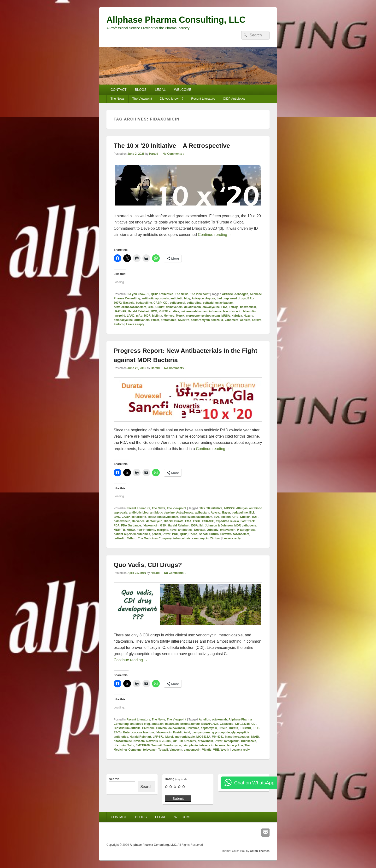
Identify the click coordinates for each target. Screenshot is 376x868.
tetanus (220, 745)
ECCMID (245, 728)
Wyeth (225, 750)
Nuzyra (248, 316)
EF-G (256, 728)
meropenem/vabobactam (203, 316)
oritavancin (142, 320)
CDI (166, 303)
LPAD (131, 316)
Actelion (204, 720)
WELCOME (183, 90)
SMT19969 (143, 745)
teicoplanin (190, 745)
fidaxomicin (248, 307)
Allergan (242, 508)
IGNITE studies (169, 311)
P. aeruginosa (246, 530)
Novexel (200, 530)
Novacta (139, 741)
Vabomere (232, 320)
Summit (157, 745)
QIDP (183, 534)
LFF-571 (158, 737)
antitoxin (158, 724)
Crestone (148, 728)
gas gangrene (201, 732)
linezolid (119, 316)
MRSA (226, 316)
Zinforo (119, 324)
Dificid (168, 521)
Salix (131, 745)
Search (114, 779)
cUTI (255, 517)
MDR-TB (119, 530)
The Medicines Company (155, 538)
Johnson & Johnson (219, 525)
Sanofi (203, 534)
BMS (117, 517)
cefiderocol (177, 303)
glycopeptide (221, 732)
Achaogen (241, 294)
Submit (178, 798)
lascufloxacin (232, 311)
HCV (154, 311)
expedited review (227, 521)
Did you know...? (138, 294)
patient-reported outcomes (132, 534)
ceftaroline (194, 303)
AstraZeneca (185, 513)
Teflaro (132, 538)
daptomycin (154, 521)
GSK (163, 525)
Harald (154, 154)
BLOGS (141, 90)
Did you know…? (171, 99)
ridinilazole (249, 741)
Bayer (226, 513)
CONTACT (119, 90)
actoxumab (219, 720)
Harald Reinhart (138, 311)
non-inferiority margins (152, 530)
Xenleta (245, 320)
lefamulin (249, 311)
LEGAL (160, 90)
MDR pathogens (245, 525)
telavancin (206, 745)
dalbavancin (174, 307)
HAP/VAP (120, 311)
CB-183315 (242, 724)
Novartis (152, 741)
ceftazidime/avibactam (218, 303)
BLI (252, 513)
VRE (216, 750)
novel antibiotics (181, 530)
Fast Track (248, 521)
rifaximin (120, 745)
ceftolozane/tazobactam (130, 307)
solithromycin (200, 320)
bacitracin (172, 724)
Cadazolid (227, 724)
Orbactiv (213, 530)
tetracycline (235, 745)
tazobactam (241, 534)
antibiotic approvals (155, 298)
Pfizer (155, 320)
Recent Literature (203, 99)
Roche (193, 534)
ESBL (197, 521)
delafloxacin (192, 307)
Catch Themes (260, 851)
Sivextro (184, 320)
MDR (147, 316)
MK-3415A (203, 737)
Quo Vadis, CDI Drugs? (148, 565)
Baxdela (129, 303)
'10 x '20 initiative (211, 508)
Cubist (160, 307)
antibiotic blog (180, 298)
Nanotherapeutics (238, 737)
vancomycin (200, 538)
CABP (158, 303)
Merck (180, 316)
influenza (215, 311)
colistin (226, 517)
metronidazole (185, 737)
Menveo (169, 316)
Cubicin (245, 517)
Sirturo (214, 534)
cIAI (217, 517)
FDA (224, 307)
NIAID (255, 737)
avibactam (202, 513)
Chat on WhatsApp (254, 783)
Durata (179, 521)
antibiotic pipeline (162, 513)
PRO (175, 534)
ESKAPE (208, 521)
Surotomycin (172, 745)
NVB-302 (165, 741)
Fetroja (234, 307)
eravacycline (211, 307)
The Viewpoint (142, 99)
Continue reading (215, 235)
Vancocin (176, 750)
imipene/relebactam (194, 311)
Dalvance (138, 521)
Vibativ (207, 750)
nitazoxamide (123, 741)
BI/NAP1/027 (210, 724)
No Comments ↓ (173, 154)
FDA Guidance (131, 525)
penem (156, 534)
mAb (139, 316)
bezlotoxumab (190, 724)
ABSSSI (227, 294)
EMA (188, 521)
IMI (202, 525)
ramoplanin (232, 741)
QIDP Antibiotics (234, 99)
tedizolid (217, 320)
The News (118, 99)
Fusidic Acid (182, 732)
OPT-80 (178, 741)
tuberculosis (182, 538)
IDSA (194, 525)
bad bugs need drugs (231, 298)
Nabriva (237, 316)
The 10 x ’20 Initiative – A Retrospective (172, 146)
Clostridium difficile (127, 728)
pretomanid (168, 320)
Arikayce (198, 298)
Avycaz (210, 298)
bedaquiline (144, 303)
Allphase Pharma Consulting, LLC (176, 20)
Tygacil (163, 750)
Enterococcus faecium (139, 732)
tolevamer (150, 750)
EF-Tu (118, 732)
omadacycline (123, 320)
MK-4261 (218, 737)
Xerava (256, 320)
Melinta (157, 316)
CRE (151, 307)
